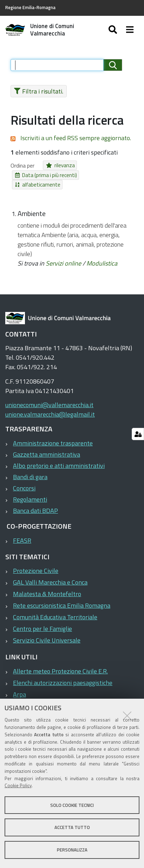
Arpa (19, 684)
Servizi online (63, 253)
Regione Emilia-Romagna (30, 8)
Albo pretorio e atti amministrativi (59, 456)
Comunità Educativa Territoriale (55, 607)
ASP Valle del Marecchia (45, 696)
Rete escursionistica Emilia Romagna (62, 596)
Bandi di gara (30, 467)
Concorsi (24, 478)
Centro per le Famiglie (42, 619)
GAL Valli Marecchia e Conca (50, 572)
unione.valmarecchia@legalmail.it (50, 404)
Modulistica (102, 253)
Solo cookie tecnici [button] (72, 805)
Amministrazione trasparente (53, 433)
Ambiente (32, 204)
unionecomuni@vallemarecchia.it (49, 395)
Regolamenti (30, 490)
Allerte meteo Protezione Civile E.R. (60, 661)
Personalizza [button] (72, 850)
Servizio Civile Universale (47, 630)
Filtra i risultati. (37, 91)
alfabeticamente (96, 175)
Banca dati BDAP (35, 501)
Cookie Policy (18, 785)
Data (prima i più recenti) (41, 175)
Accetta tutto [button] (72, 827)
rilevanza (58, 165)
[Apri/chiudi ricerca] (120, 30)
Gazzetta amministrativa (47, 445)
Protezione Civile (36, 561)
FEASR (22, 531)
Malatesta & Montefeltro (47, 584)
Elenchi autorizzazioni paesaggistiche (63, 673)
